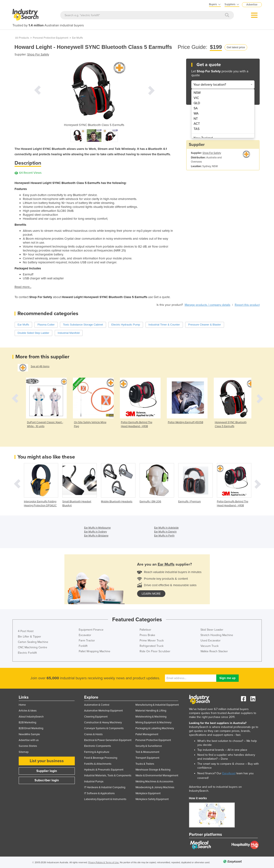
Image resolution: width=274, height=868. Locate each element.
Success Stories (28, 746)
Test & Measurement (147, 752)
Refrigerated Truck (152, 646)
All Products (22, 38)
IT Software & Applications (99, 793)
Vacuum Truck (209, 646)
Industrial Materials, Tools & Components (108, 776)
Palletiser (145, 630)
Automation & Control (97, 705)
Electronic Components (98, 746)
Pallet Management (147, 734)
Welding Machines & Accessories (154, 782)
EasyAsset (229, 773)
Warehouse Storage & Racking (153, 770)
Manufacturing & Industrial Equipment (157, 705)
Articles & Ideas (28, 711)
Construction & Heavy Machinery (103, 723)
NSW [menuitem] (197, 93)
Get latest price (236, 47)
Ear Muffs (77, 38)
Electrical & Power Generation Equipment (108, 740)
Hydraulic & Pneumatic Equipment (104, 770)
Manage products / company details (208, 305)
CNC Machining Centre (33, 647)
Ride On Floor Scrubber (155, 651)
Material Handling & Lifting (151, 711)
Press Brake (147, 635)
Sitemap (24, 752)
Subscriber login (47, 780)
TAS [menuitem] (197, 129)
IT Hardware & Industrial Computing (105, 787)
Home (22, 705)
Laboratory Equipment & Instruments (105, 799)
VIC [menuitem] (196, 98)
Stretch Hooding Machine (217, 635)
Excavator (85, 635)
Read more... (23, 287)
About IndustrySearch (31, 717)
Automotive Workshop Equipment (103, 711)
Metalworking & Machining (151, 717)
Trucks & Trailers (145, 764)
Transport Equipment (147, 758)
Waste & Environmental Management (157, 776)
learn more (151, 594)
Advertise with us (29, 740)
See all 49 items (40, 366)
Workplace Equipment (148, 793)
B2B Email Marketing (31, 728)
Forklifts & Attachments (98, 764)
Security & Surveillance (149, 746)
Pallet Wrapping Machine (95, 651)
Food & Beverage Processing (101, 758)
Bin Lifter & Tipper (29, 637)
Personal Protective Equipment (51, 38)
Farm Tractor (87, 641)
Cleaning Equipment (96, 717)
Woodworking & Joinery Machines (155, 787)
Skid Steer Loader (212, 630)
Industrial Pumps (94, 782)
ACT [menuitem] (197, 124)
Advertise (252, 5)
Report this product (247, 305)
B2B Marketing (27, 723)
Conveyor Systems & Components (104, 728)
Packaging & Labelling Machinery (155, 728)
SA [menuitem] (196, 108)
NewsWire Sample (29, 734)
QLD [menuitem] (197, 103)
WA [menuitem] (196, 113)
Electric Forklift (27, 653)
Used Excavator (211, 641)
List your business (47, 761)
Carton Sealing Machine (33, 642)
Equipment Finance (91, 630)
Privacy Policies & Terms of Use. (104, 862)
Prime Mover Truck (152, 641)
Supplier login (47, 771)
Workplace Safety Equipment (152, 799)
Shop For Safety (38, 54)
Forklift (83, 646)
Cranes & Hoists (93, 734)
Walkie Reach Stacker (214, 651)
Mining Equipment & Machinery (153, 723)
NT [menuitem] (196, 119)
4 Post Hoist (26, 631)
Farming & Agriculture (97, 752)
